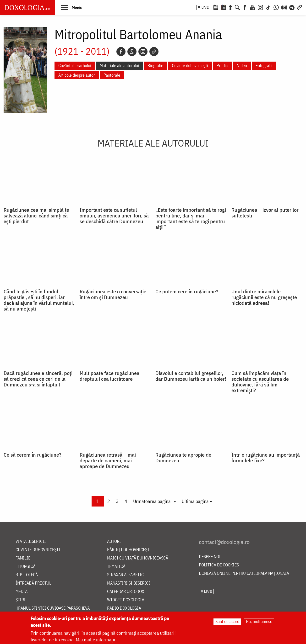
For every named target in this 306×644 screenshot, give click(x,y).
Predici (223, 66)
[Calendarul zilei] (224, 7)
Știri (21, 600)
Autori (114, 541)
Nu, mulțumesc (259, 621)
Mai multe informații (96, 640)
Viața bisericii (31, 541)
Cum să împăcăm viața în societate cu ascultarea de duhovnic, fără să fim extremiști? (260, 382)
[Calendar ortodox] (216, 7)
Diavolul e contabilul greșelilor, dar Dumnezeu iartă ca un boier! (191, 376)
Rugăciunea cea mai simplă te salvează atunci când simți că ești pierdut (36, 216)
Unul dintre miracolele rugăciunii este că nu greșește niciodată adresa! (264, 297)
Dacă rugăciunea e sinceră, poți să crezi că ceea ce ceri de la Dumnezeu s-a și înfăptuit (38, 379)
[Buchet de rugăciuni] (230, 7)
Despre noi (210, 557)
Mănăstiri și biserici (129, 583)
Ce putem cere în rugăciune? (187, 291)
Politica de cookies (219, 565)
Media (22, 592)
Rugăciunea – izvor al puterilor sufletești (265, 213)
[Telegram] (292, 7)
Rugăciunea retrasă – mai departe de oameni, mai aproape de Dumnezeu (108, 460)
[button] (72, 7)
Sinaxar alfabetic (125, 575)
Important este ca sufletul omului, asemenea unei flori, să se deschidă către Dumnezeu (114, 216)
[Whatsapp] (132, 52)
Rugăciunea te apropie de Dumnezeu (183, 458)
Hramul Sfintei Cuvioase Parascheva (53, 608)
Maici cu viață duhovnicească (138, 558)
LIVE (205, 7)
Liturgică (25, 567)
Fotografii (264, 66)
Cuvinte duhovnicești (190, 66)
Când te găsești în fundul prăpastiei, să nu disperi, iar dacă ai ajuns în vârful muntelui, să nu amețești (39, 300)
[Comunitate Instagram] (284, 7)
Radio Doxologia (124, 608)
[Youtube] (252, 7)
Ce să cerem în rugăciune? (33, 455)
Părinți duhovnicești (129, 550)
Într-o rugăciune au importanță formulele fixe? (266, 458)
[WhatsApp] (276, 7)
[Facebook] (245, 7)
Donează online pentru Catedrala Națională (244, 573)
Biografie (155, 66)
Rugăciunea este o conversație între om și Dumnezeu (113, 294)
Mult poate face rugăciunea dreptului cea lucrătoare (109, 376)
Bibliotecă (27, 575)
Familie (23, 558)
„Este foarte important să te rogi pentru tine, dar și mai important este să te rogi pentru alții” (191, 218)
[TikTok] (268, 7)
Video (242, 66)
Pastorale (112, 75)
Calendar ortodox (126, 592)
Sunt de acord (227, 621)
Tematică (116, 567)
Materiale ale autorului (119, 66)
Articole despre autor (77, 75)
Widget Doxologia (126, 600)
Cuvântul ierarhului (75, 66)
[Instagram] (260, 7)
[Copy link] (154, 52)
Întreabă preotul (33, 583)
